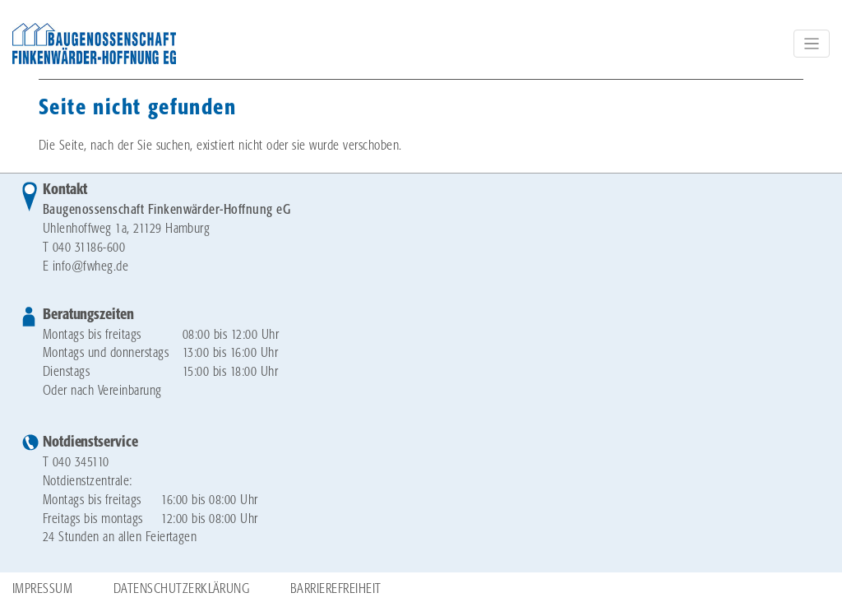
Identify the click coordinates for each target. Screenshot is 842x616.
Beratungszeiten (88, 315)
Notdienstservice (90, 442)
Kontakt (65, 190)
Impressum (42, 589)
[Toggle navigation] (812, 44)
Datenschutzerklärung (182, 589)
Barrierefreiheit (336, 589)
